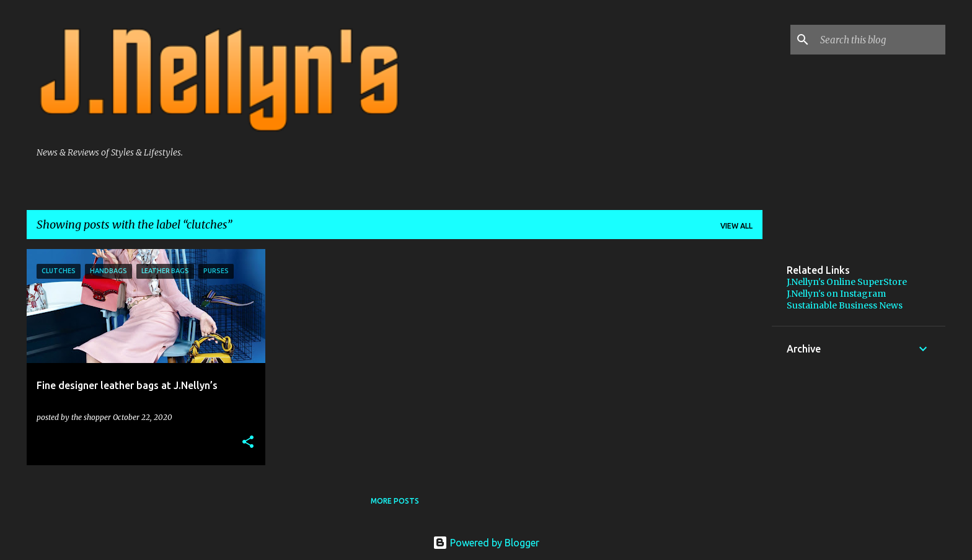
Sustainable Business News (845, 305)
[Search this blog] (880, 40)
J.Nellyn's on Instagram (836, 294)
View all (736, 226)
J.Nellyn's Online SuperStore (847, 282)
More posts (395, 501)
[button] (248, 442)
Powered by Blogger (486, 543)
